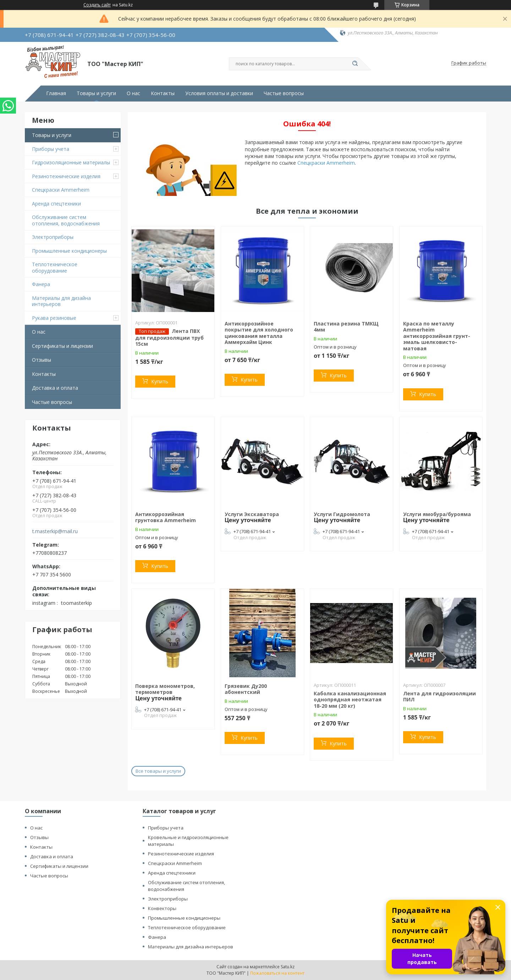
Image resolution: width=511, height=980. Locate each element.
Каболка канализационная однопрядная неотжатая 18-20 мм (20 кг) (350, 700)
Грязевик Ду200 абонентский (246, 689)
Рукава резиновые (54, 318)
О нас (133, 93)
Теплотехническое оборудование (55, 267)
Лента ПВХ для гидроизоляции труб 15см (169, 338)
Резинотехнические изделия (66, 176)
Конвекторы (162, 908)
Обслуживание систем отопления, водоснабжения (66, 220)
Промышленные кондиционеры (69, 251)
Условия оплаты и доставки (219, 93)
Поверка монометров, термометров (165, 689)
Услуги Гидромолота (342, 514)
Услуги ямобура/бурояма (437, 514)
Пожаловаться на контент (277, 973)
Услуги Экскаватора (252, 514)
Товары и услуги (96, 93)
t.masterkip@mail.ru (55, 531)
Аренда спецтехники (56, 204)
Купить (160, 381)
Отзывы (42, 360)
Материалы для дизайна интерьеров (61, 301)
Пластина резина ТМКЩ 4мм (346, 327)
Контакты (163, 93)
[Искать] (355, 64)
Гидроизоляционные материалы (71, 162)
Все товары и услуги (158, 771)
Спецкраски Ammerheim (61, 190)
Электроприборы (53, 237)
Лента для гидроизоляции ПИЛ (439, 697)
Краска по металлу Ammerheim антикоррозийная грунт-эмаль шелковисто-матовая (437, 336)
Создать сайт (97, 5)
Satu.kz (288, 967)
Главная (56, 93)
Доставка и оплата (55, 388)
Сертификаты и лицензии (62, 346)
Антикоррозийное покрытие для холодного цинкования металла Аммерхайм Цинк (259, 333)
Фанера (41, 284)
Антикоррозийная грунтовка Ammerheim (166, 517)
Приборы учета (51, 149)
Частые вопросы (284, 93)
